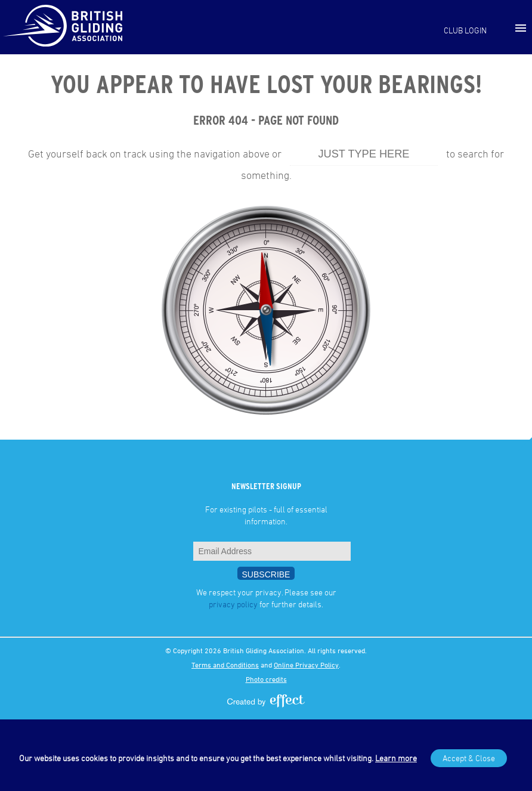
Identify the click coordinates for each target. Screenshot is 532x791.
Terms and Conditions (225, 665)
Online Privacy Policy (306, 665)
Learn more (396, 758)
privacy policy (233, 604)
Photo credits (266, 679)
